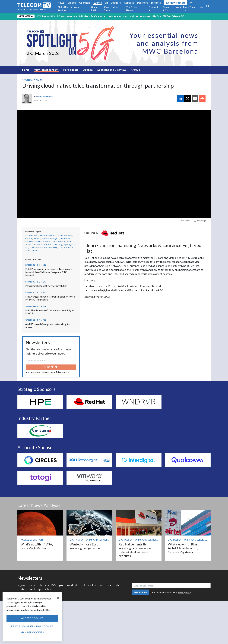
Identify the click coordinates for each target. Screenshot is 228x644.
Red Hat (48, 244)
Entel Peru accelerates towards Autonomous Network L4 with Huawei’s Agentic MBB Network (49, 272)
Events (98, 3)
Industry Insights (51, 238)
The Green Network (132, 9)
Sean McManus (45, 96)
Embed (186, 221)
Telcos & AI (154, 9)
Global (37, 238)
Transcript (200, 221)
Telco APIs (166, 9)
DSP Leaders (113, 3)
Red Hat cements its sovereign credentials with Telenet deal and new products (137, 550)
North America (43, 241)
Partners (143, 3)
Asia (179, 7)
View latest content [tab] (46, 70)
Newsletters (176, 3)
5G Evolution (32, 235)
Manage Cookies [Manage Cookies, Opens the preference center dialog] (32, 632)
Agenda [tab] (88, 70)
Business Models (48, 235)
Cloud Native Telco (111, 9)
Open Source (58, 241)
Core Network (65, 235)
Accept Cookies (32, 618)
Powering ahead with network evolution (46, 286)
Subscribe (51, 367)
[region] (32, 617)
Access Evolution (32, 540)
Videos (72, 3)
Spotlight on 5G (32, 80)
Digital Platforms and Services (69, 9)
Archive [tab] (135, 70)
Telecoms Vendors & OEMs (44, 247)
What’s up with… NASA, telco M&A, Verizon (37, 546)
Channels (85, 3)
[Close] (58, 598)
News (61, 3)
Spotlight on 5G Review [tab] (112, 70)
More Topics (190, 9)
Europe (29, 238)
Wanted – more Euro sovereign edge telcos (85, 546)
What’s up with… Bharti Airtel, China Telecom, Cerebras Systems (184, 548)
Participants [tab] (71, 70)
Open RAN (94, 9)
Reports (129, 3)
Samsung (58, 244)
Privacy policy (63, 372)
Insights (156, 3)
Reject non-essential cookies (32, 626)
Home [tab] (26, 70)
